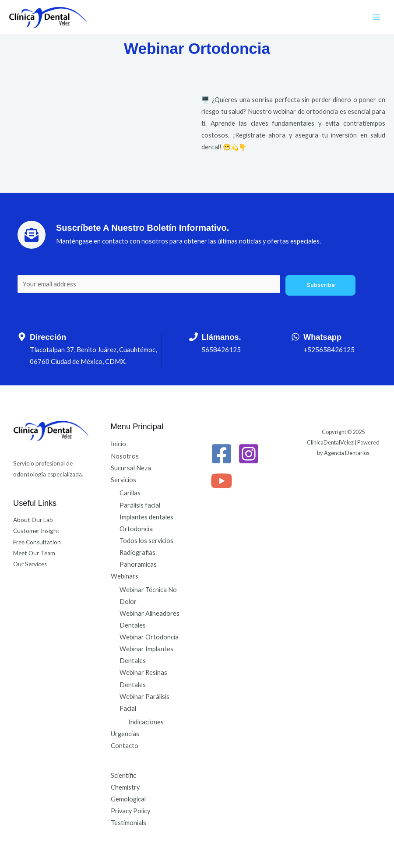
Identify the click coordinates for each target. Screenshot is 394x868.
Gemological (128, 799)
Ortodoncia (136, 529)
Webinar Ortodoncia (149, 637)
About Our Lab (33, 520)
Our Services (30, 564)
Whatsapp (322, 337)
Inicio (118, 444)
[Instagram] (249, 454)
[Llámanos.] (193, 337)
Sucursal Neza (131, 468)
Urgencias (125, 734)
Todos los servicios (146, 541)
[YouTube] (222, 481)
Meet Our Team (34, 553)
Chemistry (125, 787)
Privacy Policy (130, 811)
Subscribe (321, 285)
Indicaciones (146, 722)
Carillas (130, 493)
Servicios (123, 480)
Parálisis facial (140, 505)
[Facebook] (222, 454)
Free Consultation (37, 542)
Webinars (125, 576)
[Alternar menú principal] (376, 17)
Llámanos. (221, 337)
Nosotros (125, 456)
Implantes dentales (146, 517)
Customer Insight (36, 531)
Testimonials (128, 823)
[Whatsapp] (295, 337)
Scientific (123, 775)
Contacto (125, 746)
